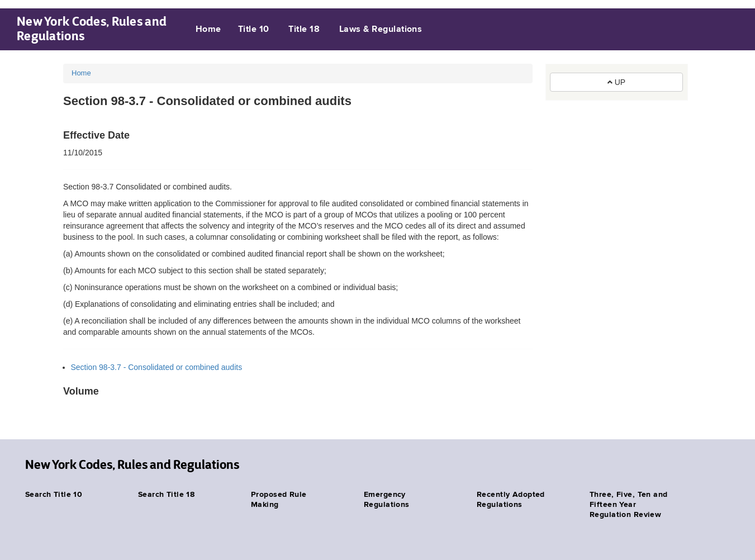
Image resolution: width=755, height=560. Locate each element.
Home (208, 30)
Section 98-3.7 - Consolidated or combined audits (157, 367)
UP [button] (616, 82)
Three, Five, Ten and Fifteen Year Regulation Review (628, 505)
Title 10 (254, 30)
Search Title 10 (54, 495)
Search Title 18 (166, 495)
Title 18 (304, 30)
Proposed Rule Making (279, 500)
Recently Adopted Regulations (511, 500)
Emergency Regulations (387, 500)
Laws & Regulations (381, 30)
